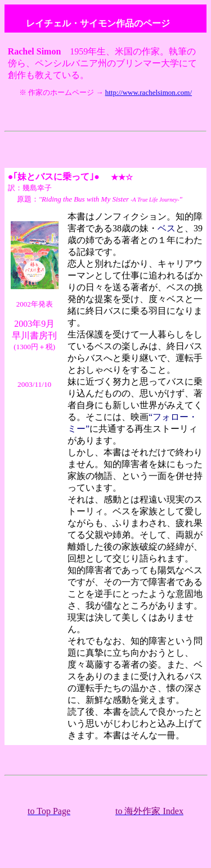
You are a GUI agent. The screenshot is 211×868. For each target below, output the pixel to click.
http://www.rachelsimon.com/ (149, 92)
